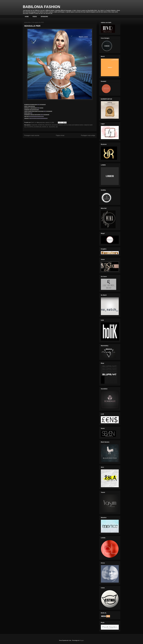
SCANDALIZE (38, 127)
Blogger (82, 640)
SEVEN (44, 127)
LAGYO (65, 125)
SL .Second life (51, 127)
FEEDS (35, 17)
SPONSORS (44, 17)
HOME (27, 17)
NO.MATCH (30, 127)
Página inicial (60, 135)
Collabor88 (34, 125)
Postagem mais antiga (88, 135)
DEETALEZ (48, 125)
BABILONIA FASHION (41, 7)
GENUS (61, 125)
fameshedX (55, 125)
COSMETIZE (41, 125)
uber (57, 127)
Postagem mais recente (32, 135)
